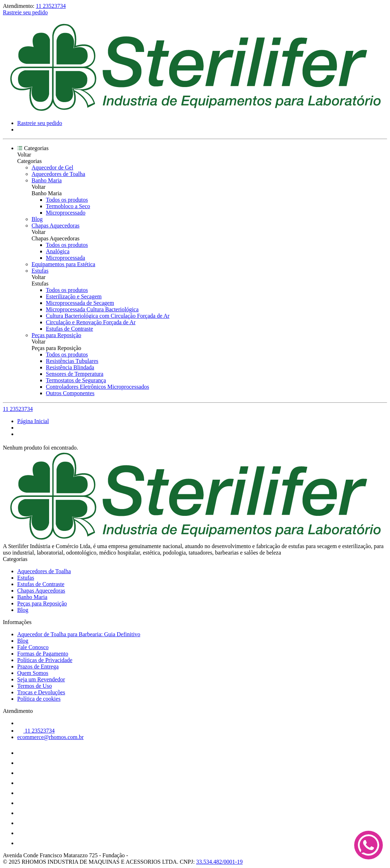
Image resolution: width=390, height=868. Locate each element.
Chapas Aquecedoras (56, 226)
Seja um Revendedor (41, 679)
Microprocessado (66, 213)
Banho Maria (47, 180)
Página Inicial (33, 421)
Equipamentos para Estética (63, 264)
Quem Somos (33, 673)
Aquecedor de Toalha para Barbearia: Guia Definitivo (79, 634)
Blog (37, 219)
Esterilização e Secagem (74, 296)
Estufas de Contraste (70, 329)
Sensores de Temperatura (75, 374)
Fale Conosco (33, 647)
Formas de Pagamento (43, 654)
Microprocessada (65, 258)
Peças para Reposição (56, 335)
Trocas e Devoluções (41, 692)
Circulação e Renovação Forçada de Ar (91, 322)
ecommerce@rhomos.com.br (50, 737)
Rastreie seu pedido (25, 12)
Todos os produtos (67, 200)
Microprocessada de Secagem (80, 303)
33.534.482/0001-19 (219, 862)
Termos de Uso (35, 686)
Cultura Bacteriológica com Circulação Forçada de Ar (108, 316)
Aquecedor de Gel (52, 167)
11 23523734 (51, 6)
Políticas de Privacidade (45, 660)
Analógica (58, 251)
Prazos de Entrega (38, 666)
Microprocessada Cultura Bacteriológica (92, 309)
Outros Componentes (70, 393)
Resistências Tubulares (72, 361)
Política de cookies (39, 699)
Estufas (40, 271)
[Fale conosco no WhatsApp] (368, 846)
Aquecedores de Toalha (58, 174)
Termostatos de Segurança (76, 380)
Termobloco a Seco (68, 206)
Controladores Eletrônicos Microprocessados (97, 387)
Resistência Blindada (70, 367)
